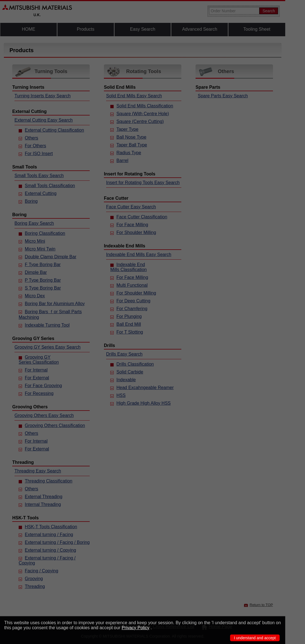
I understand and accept (255, 638)
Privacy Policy (136, 628)
